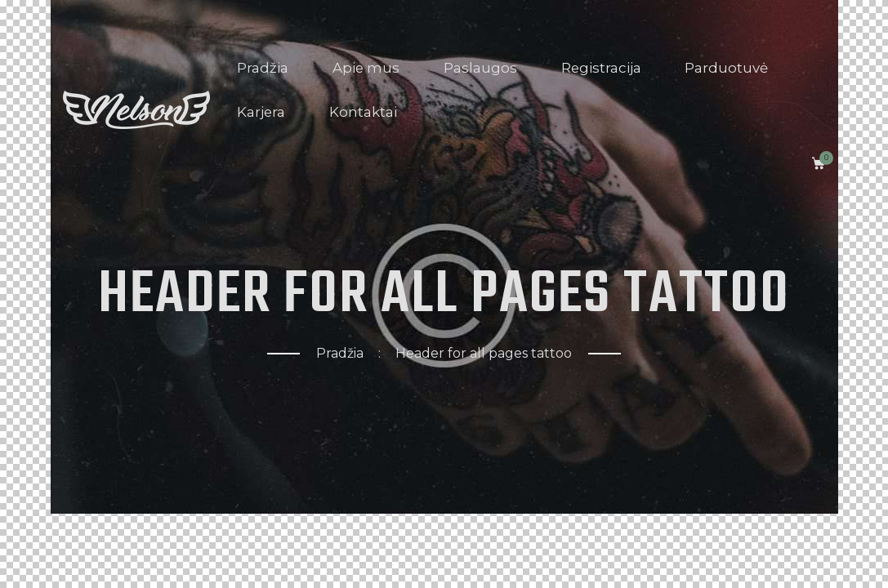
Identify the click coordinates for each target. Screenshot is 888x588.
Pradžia (340, 353)
